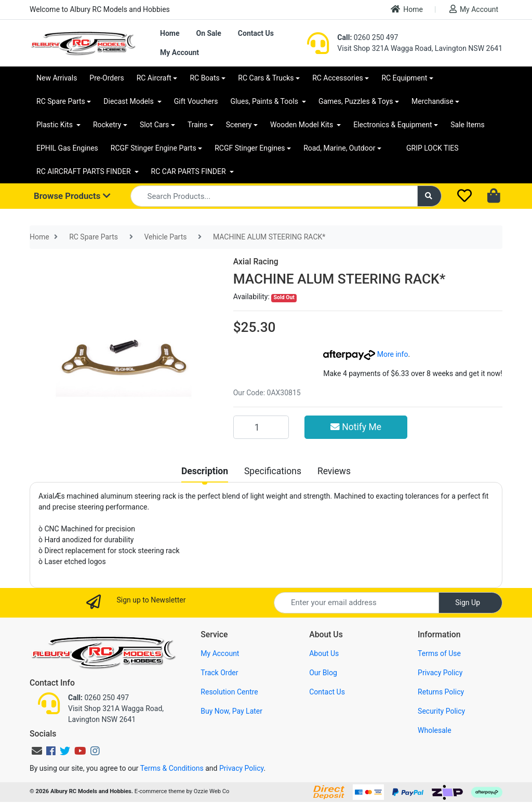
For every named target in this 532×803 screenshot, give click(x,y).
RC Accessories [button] (338, 78)
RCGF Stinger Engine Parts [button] (154, 148)
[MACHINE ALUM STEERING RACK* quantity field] (261, 427)
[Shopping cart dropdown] (495, 196)
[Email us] (37, 751)
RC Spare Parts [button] (61, 101)
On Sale (208, 33)
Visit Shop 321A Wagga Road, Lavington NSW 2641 (420, 48)
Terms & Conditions (172, 768)
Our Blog (323, 673)
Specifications (273, 471)
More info (365, 354)
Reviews (334, 471)
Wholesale (435, 730)
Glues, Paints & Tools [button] (265, 101)
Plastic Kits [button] (55, 125)
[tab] (205, 471)
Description (205, 471)
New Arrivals (57, 78)
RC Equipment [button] (404, 78)
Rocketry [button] (107, 125)
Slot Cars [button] (154, 125)
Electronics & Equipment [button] (393, 125)
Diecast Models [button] (129, 101)
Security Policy (441, 711)
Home (407, 9)
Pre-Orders (107, 78)
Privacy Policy (440, 673)
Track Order (219, 673)
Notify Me (356, 427)
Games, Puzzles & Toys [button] (356, 101)
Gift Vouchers (196, 101)
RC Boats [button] (204, 78)
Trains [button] (197, 125)
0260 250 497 (368, 37)
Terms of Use (439, 653)
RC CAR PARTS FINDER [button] (189, 171)
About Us (324, 653)
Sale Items (468, 125)
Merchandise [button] (433, 101)
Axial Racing (256, 262)
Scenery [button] (239, 125)
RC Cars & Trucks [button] (266, 78)
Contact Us (256, 33)
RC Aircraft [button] (154, 78)
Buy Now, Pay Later (231, 711)
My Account (474, 9)
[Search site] (430, 196)
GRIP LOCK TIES (433, 148)
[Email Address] (356, 603)
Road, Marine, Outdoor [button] (339, 148)
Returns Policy (441, 692)
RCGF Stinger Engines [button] (250, 148)
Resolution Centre (229, 692)
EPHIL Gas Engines (67, 148)
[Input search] (274, 196)
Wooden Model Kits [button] (303, 125)
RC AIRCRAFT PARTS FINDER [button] (84, 171)
